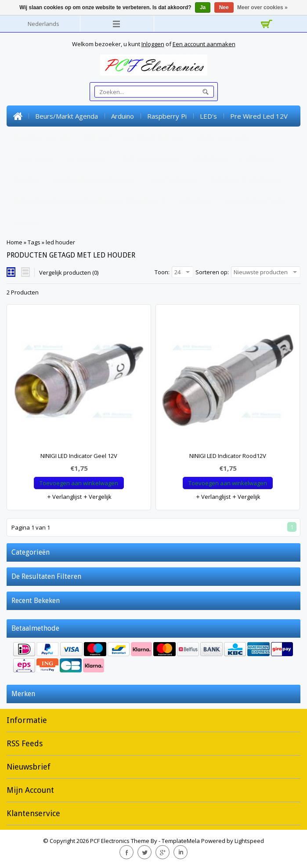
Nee (224, 7)
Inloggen (153, 44)
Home (18, 116)
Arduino (123, 116)
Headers (27, 179)
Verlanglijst (64, 497)
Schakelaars (210, 158)
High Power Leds (224, 137)
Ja (203, 7)
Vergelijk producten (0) (69, 272)
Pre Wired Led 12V (259, 116)
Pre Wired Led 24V (42, 137)
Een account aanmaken (204, 44)
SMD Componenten (150, 158)
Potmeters (257, 158)
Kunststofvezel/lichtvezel (93, 179)
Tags (34, 242)
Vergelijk (97, 497)
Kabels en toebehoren (246, 179)
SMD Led (98, 137)
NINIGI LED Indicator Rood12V (228, 456)
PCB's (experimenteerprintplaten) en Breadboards (90, 200)
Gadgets (26, 222)
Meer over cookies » (262, 7)
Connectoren (33, 158)
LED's (208, 116)
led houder (60, 242)
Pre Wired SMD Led (154, 137)
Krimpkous (196, 200)
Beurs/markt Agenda (67, 116)
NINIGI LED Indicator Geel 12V (79, 456)
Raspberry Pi (167, 116)
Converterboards (172, 179)
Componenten (86, 158)
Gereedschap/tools (255, 200)
